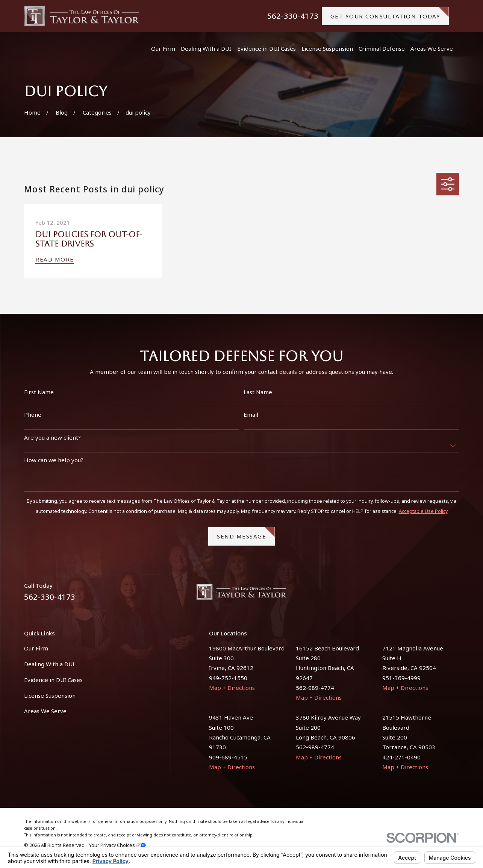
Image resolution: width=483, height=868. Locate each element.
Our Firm (36, 648)
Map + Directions (232, 688)
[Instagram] (455, 595)
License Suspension (50, 696)
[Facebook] (437, 595)
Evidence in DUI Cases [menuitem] (266, 48)
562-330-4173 (293, 16)
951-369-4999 (401, 678)
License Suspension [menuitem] (327, 48)
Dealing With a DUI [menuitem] (206, 48)
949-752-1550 (228, 678)
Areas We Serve (45, 711)
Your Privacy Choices (117, 845)
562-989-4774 (315, 688)
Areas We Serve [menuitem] (432, 48)
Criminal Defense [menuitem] (382, 48)
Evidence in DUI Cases (53, 680)
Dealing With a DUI (49, 664)
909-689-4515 (228, 757)
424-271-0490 (401, 757)
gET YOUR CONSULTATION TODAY (390, 14)
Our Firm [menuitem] (163, 48)
